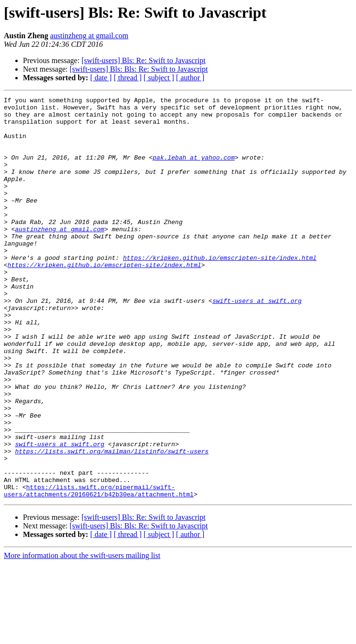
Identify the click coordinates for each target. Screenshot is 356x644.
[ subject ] (159, 78)
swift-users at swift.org (257, 342)
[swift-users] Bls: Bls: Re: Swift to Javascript (139, 69)
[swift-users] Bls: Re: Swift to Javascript (144, 60)
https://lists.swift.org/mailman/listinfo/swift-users (112, 523)
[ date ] (101, 78)
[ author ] (190, 78)
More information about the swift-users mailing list (82, 636)
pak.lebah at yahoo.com (194, 170)
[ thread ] (128, 78)
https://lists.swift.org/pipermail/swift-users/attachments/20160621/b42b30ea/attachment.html (99, 570)
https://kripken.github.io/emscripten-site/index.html (220, 290)
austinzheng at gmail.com (89, 36)
